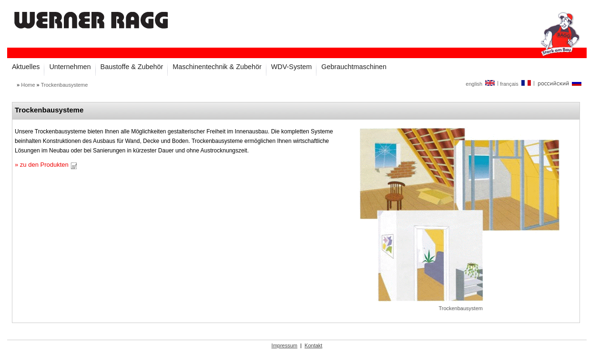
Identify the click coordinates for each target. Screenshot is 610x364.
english (481, 84)
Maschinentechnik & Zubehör (217, 67)
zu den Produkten (49, 165)
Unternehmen (70, 67)
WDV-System (292, 67)
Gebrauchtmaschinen (354, 67)
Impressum (285, 345)
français (516, 84)
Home (28, 85)
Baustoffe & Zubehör (132, 67)
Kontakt (313, 345)
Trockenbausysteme (65, 85)
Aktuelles (26, 67)
